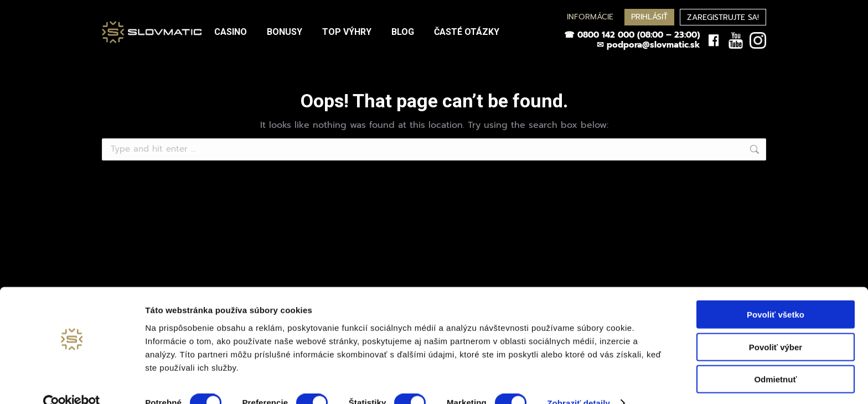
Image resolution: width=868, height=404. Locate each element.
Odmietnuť (775, 358)
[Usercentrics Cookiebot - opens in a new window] (72, 382)
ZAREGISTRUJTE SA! (723, 17)
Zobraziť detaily (578, 382)
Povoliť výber (776, 326)
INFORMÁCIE (590, 17)
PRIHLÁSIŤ (649, 17)
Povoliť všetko (776, 294)
